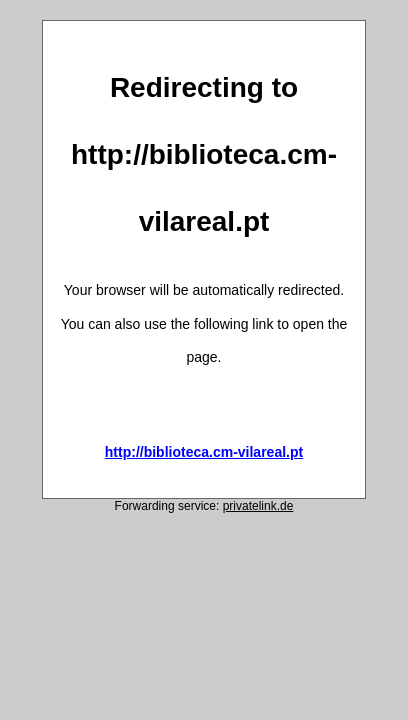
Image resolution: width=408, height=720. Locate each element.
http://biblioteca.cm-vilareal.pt (204, 452)
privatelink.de (258, 506)
